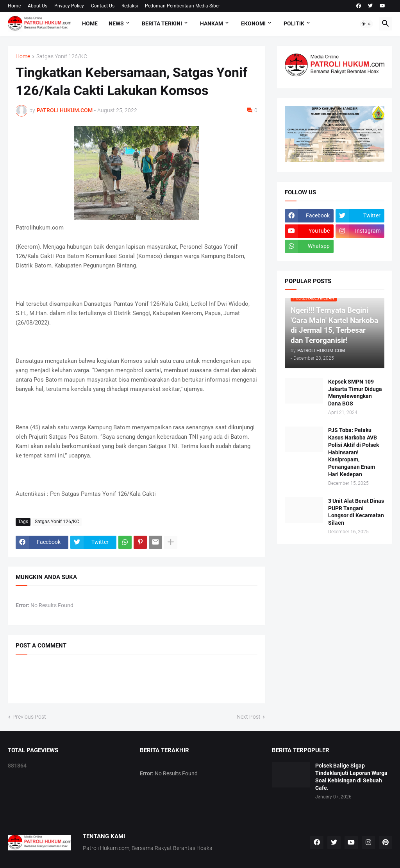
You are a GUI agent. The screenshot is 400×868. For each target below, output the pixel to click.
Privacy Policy (69, 6)
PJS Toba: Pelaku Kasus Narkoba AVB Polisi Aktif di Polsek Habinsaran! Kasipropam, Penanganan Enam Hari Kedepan (354, 452)
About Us (37, 6)
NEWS (116, 23)
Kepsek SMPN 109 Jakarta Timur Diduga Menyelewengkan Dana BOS (355, 393)
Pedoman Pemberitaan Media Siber (182, 6)
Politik (294, 23)
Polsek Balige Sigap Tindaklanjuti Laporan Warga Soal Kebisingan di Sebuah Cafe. (351, 777)
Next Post (249, 717)
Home (14, 6)
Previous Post (29, 717)
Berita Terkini (162, 23)
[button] (366, 24)
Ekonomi (253, 23)
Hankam (212, 23)
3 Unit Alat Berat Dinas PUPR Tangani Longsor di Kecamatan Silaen (356, 512)
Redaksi (130, 6)
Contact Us (103, 6)
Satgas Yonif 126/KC (62, 56)
